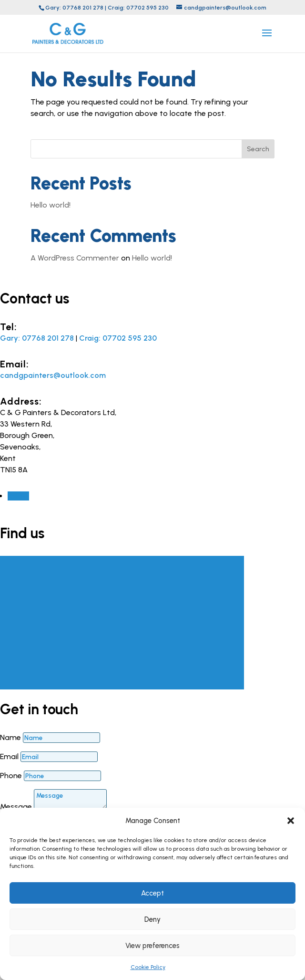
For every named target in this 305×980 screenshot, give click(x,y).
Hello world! (51, 205)
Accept (152, 893)
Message (16, 807)
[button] (291, 821)
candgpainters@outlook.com (53, 375)
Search (258, 149)
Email (9, 756)
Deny (152, 919)
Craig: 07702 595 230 (138, 8)
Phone (11, 776)
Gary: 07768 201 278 (74, 8)
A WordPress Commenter (75, 258)
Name (10, 737)
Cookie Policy (148, 967)
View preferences (152, 946)
